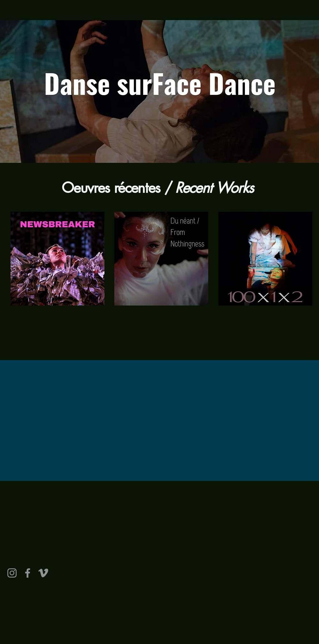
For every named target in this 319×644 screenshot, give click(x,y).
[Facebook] (28, 573)
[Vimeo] (43, 573)
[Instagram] (12, 573)
